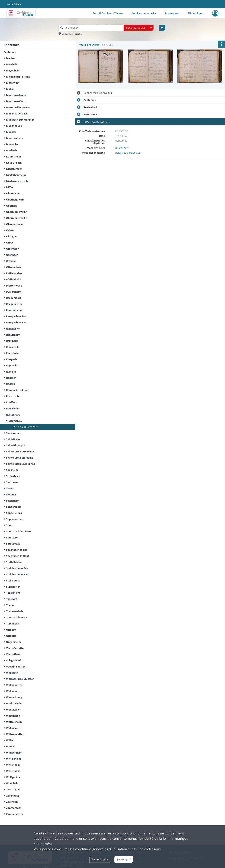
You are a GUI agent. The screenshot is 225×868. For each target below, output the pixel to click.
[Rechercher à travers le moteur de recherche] (93, 28)
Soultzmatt (13, 544)
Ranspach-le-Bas (16, 316)
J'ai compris (124, 859)
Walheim (12, 691)
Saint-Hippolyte (16, 445)
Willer (10, 740)
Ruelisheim (13, 408)
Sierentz (11, 494)
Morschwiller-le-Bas (18, 107)
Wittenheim (13, 765)
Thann (10, 605)
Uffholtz (11, 636)
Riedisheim (13, 353)
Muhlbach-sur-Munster (20, 120)
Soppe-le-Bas (14, 513)
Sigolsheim (13, 501)
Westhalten (13, 716)
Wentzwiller (13, 710)
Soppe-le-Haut (15, 519)
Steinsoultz (13, 581)
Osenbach (12, 255)
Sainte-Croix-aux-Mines (20, 451)
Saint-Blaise (13, 439)
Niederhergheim (16, 175)
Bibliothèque (195, 13)
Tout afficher (89, 45)
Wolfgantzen (14, 777)
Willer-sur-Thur (15, 734)
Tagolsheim (13, 593)
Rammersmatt (15, 310)
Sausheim (12, 470)
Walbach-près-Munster (20, 679)
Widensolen (13, 728)
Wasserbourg (14, 697)
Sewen (10, 488)
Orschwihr (12, 249)
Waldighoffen (14, 685)
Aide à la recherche (72, 34)
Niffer (10, 187)
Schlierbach (13, 476)
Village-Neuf (13, 660)
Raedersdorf (14, 298)
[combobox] (139, 28)
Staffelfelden (14, 562)
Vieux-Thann (14, 654)
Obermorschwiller (17, 218)
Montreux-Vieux (16, 101)
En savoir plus (100, 859)
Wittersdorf (13, 771)
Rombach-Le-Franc (17, 390)
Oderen (11, 230)
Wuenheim (13, 783)
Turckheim (13, 624)
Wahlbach (12, 673)
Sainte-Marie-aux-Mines (20, 464)
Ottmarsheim (14, 267)
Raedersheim (14, 304)
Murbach (12, 150)
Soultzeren (13, 537)
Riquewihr (12, 365)
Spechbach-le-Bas (17, 550)
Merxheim (12, 64)
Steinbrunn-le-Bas (17, 568)
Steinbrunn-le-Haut (18, 574)
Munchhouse (14, 126)
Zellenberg (12, 796)
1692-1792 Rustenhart (24, 427)
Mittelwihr (12, 83)
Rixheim (11, 372)
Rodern (11, 384)
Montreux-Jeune (16, 95)
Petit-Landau (14, 273)
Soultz (10, 525)
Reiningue (12, 341)
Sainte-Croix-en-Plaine (20, 458)
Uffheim (11, 630)
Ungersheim (14, 642)
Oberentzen (13, 193)
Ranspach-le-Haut (17, 322)
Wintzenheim (14, 753)
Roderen (11, 378)
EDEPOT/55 (15, 421)
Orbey (10, 243)
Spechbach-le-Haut (18, 556)
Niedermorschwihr (17, 181)
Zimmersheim (15, 814)
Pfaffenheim (14, 279)
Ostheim (11, 261)
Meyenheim (13, 70)
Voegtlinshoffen (16, 667)
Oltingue (11, 236)
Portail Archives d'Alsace (108, 13)
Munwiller (12, 144)
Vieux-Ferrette (15, 648)
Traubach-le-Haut (17, 617)
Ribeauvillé (13, 347)
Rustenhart (13, 415)
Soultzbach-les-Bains (19, 531)
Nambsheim (14, 157)
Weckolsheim (14, 703)
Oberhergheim (15, 200)
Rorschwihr (13, 396)
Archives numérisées (144, 13)
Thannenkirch (15, 611)
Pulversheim (14, 292)
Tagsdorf (11, 599)
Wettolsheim (14, 722)
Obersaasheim (15, 224)
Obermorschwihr (16, 212)
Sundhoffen (13, 587)
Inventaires (172, 13)
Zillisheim (12, 802)
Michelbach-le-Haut (18, 77)
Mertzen (11, 58)
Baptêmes (10, 52)
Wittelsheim (14, 759)
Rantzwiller (13, 329)
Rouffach (12, 402)
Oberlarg (11, 206)
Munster (11, 132)
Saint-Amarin (14, 433)
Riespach (12, 359)
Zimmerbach (14, 808)
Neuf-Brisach (14, 163)
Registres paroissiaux (128, 153)
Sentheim (12, 482)
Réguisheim (13, 335)
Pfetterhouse (14, 286)
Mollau (10, 89)
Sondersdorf (14, 507)
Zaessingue (13, 789)
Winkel (10, 746)
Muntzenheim (15, 138)
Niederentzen (14, 169)
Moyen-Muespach (17, 114)
